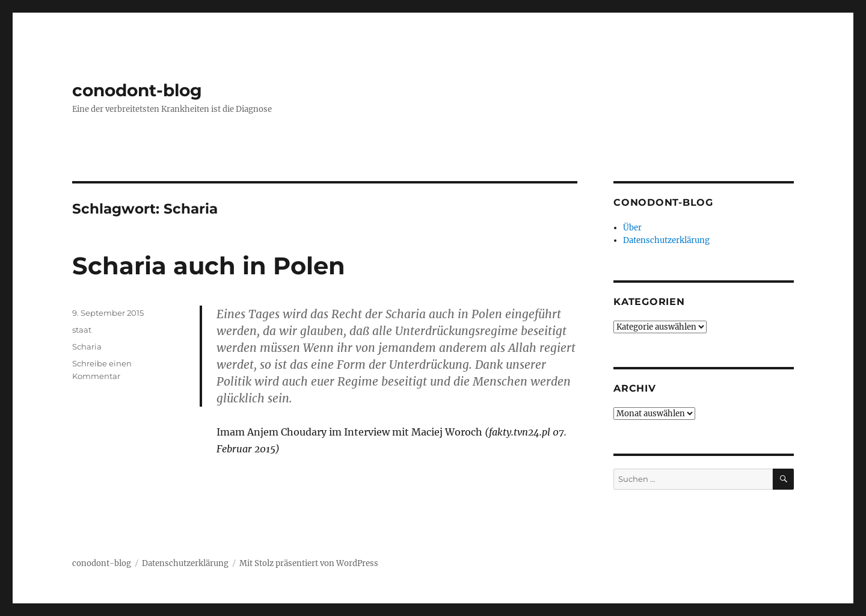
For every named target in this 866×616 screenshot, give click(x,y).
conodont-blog (137, 90)
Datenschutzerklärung (666, 240)
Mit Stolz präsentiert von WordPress (309, 563)
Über (632, 228)
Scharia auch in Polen (209, 266)
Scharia (87, 346)
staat (82, 330)
